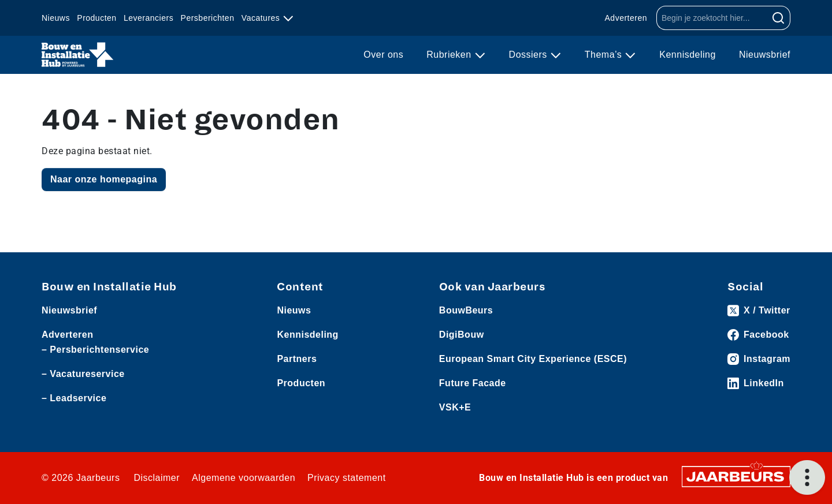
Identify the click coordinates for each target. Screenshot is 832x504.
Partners (297, 359)
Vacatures (262, 18)
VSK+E (455, 407)
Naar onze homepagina (104, 179)
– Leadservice (74, 398)
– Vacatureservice (83, 374)
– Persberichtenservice (95, 350)
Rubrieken (450, 55)
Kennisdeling (688, 55)
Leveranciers (148, 18)
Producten (96, 18)
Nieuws (56, 18)
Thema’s (605, 55)
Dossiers (530, 55)
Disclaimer (157, 478)
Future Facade (473, 383)
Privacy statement (347, 478)
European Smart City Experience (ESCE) (533, 359)
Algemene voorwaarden (244, 478)
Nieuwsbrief (765, 55)
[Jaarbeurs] (736, 476)
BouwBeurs (466, 310)
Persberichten (208, 18)
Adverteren (626, 18)
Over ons (383, 55)
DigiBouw (462, 335)
